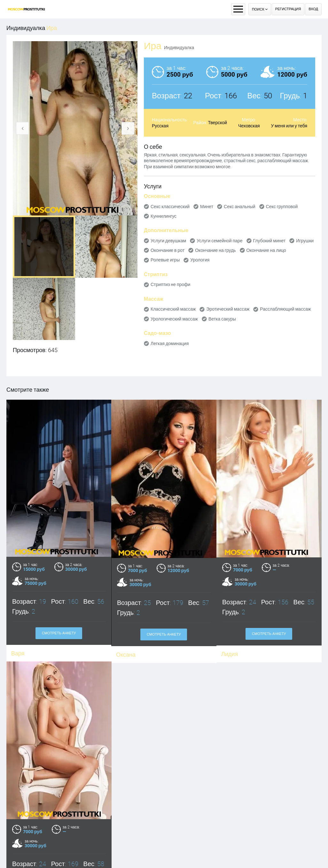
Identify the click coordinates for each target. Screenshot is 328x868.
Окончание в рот (168, 250)
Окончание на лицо (266, 250)
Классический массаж (173, 309)
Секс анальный (240, 207)
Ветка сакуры (222, 319)
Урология (200, 260)
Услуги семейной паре (219, 241)
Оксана (126, 655)
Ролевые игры (165, 260)
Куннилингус (164, 216)
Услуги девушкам (168, 241)
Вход (313, 9)
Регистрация (288, 9)
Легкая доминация (170, 343)
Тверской (217, 123)
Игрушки (305, 241)
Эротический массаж (228, 309)
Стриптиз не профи (170, 284)
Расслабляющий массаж (285, 309)
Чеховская (249, 126)
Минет (207, 207)
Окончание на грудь (215, 250)
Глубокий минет (269, 241)
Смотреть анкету (164, 634)
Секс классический (170, 207)
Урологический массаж (174, 319)
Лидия (230, 654)
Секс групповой (282, 207)
